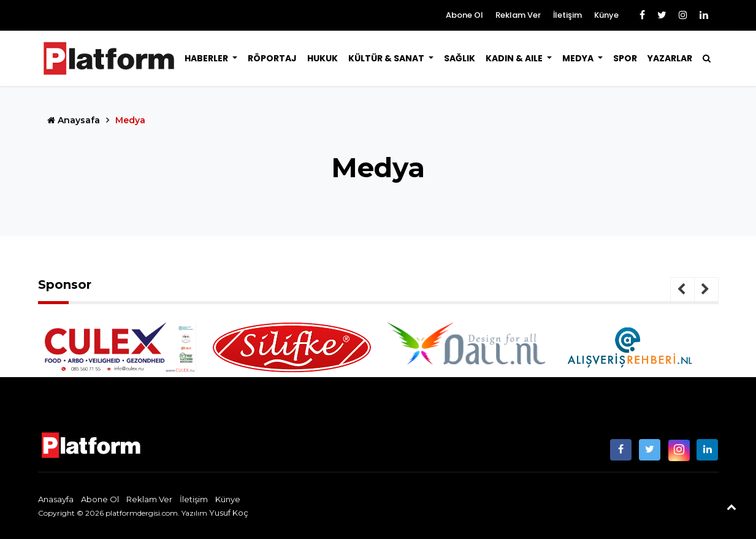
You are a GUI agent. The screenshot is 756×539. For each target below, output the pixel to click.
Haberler (207, 58)
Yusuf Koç (229, 513)
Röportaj (272, 58)
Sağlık (460, 58)
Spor (625, 58)
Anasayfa (56, 499)
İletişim (567, 15)
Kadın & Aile (515, 58)
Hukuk (323, 58)
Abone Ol (464, 15)
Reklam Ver (518, 15)
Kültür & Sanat (387, 58)
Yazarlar (670, 58)
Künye (606, 15)
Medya (579, 58)
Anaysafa (74, 120)
